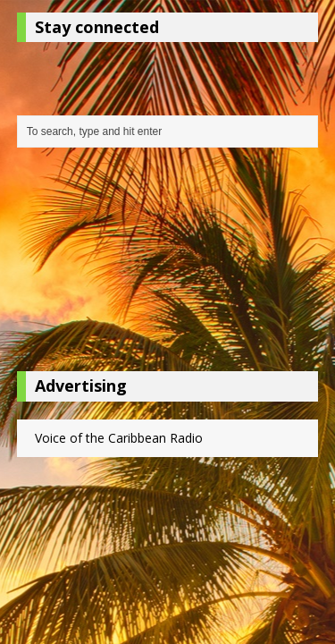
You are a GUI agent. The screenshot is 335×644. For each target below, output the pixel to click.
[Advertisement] (168, 264)
